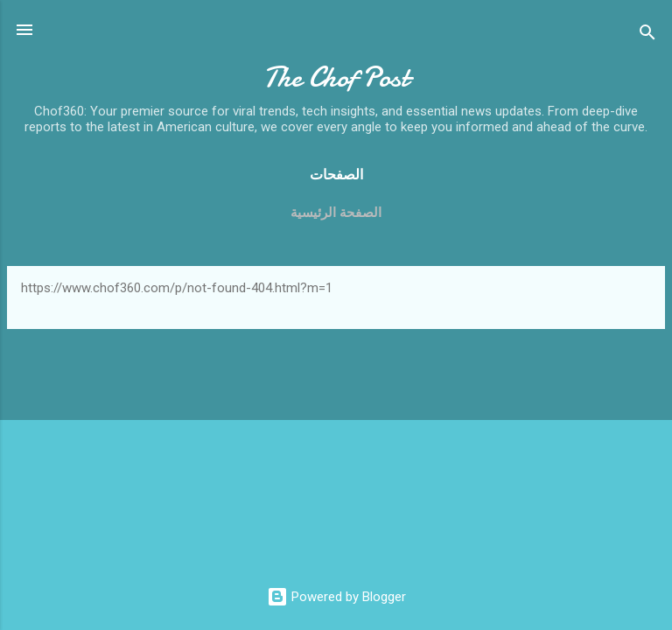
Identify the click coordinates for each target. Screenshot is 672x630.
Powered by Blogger (336, 597)
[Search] (647, 35)
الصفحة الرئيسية (336, 213)
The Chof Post (336, 77)
